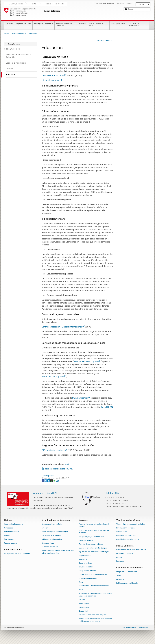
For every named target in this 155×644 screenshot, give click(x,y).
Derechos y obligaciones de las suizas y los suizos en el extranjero (58, 552)
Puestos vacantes (11, 543)
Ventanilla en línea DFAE (45, 493)
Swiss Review (84, 604)
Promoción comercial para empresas (93, 615)
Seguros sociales (85, 563)
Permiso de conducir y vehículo (91, 544)
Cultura (119, 557)
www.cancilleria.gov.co (54, 376)
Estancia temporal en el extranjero (55, 532)
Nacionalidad (84, 607)
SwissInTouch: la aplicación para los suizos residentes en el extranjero (95, 620)
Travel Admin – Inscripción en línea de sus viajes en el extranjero (95, 595)
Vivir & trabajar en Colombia (66, 26)
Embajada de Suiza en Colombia (17, 554)
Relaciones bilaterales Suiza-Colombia (131, 550)
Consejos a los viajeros (43, 26)
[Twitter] (46, 480)
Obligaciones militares (88, 571)
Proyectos (120, 579)
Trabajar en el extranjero (51, 536)
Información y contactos (126, 528)
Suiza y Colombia (118, 26)
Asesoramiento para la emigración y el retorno (94, 525)
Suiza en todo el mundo (54, 4)
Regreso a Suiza (48, 543)
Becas (81, 582)
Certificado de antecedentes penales (93, 575)
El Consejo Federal (16, 4)
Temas (119, 576)
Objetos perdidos (86, 567)
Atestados (83, 559)
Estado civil (83, 611)
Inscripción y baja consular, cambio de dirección (94, 532)
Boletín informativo (12, 532)
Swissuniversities (81, 398)
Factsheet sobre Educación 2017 (58, 469)
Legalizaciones (85, 556)
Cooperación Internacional (138, 26)
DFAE (34, 4)
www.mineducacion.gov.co (87, 361)
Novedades (8, 528)
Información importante (14, 524)
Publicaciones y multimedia (127, 583)
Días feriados (9, 539)
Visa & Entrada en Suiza (98, 26)
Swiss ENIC (107, 407)
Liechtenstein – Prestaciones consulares (94, 586)
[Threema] (52, 480)
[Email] (57, 480)
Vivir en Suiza (122, 532)
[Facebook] (43, 480)
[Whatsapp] (55, 480)
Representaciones (23, 26)
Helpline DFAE (113, 493)
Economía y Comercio (125, 554)
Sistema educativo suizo (54, 75)
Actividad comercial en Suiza (128, 539)
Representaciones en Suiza (52, 524)
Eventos (7, 536)
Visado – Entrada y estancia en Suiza (130, 524)
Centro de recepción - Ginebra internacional (63, 327)
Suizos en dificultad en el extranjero (93, 548)
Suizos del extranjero (50, 547)
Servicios (82, 26)
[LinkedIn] (49, 480)
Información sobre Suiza (126, 536)
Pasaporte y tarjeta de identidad (91, 537)
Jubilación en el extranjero (52, 539)
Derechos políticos (86, 540)
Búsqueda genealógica (88, 578)
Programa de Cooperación (127, 572)
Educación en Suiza (52, 80)
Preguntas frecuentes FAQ (67, 450)
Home (6, 34)
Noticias (9, 26)
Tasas (81, 590)
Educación (120, 561)
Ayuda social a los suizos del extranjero (94, 552)
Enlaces (82, 600)
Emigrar (45, 528)
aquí (67, 464)
